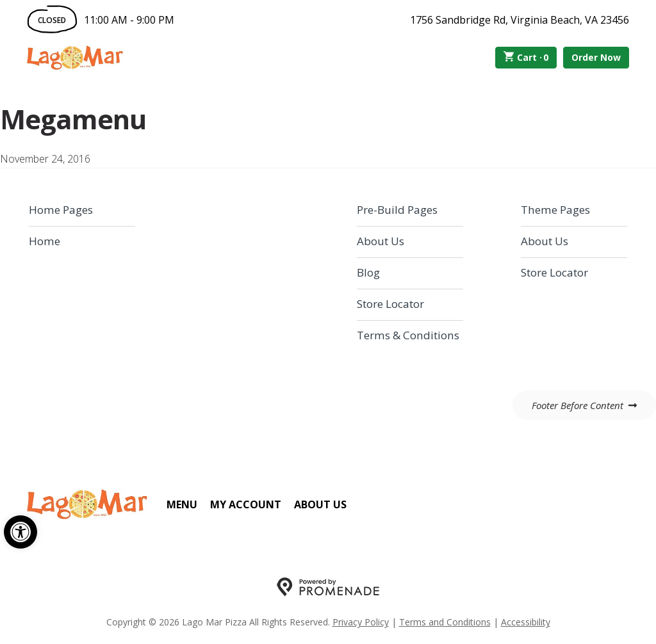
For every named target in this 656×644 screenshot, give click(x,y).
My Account (246, 504)
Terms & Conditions (408, 335)
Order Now (596, 57)
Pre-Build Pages (397, 210)
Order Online (196, 58)
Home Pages (61, 210)
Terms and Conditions (445, 622)
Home (45, 241)
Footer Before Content (578, 405)
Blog (368, 272)
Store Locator (390, 304)
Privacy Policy (361, 622)
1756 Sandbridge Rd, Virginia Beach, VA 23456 (520, 20)
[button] (20, 532)
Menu (182, 504)
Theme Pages (555, 210)
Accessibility (526, 622)
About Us (381, 241)
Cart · (526, 58)
